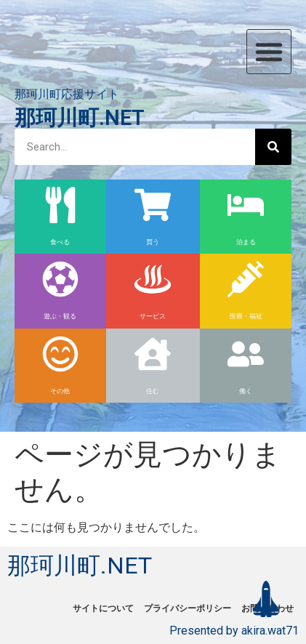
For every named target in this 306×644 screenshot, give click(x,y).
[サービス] (153, 279)
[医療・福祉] (246, 279)
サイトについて (103, 608)
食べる (60, 242)
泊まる (246, 242)
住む (153, 391)
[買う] (153, 205)
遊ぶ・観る (60, 316)
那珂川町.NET (80, 118)
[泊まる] (246, 205)
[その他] (60, 354)
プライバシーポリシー (188, 608)
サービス (153, 316)
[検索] (273, 147)
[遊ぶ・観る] (60, 279)
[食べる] (60, 205)
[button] (269, 52)
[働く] (246, 354)
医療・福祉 (246, 316)
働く (246, 391)
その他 (60, 391)
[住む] (153, 354)
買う (153, 242)
